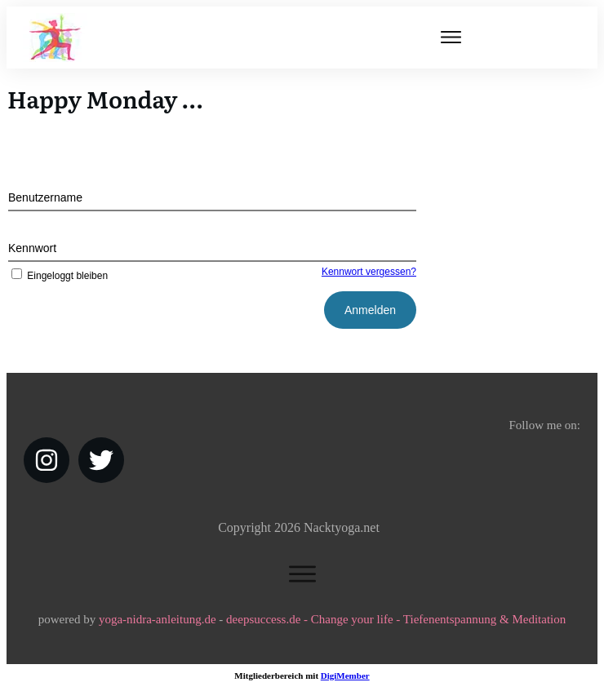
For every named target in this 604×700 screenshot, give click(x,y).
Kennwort (32, 248)
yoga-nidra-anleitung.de (158, 619)
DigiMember (345, 676)
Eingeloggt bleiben (58, 276)
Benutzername (45, 197)
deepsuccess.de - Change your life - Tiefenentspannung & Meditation (396, 619)
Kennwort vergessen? (369, 272)
